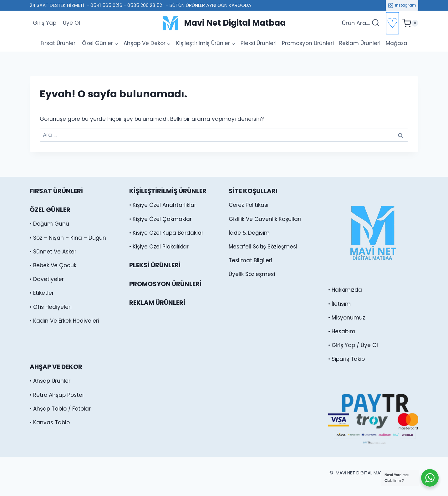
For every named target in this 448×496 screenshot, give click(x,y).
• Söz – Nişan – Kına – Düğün (68, 238)
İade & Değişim (249, 233)
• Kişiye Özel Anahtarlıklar (163, 205)
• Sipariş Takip (346, 359)
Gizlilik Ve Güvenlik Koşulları (265, 219)
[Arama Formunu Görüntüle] (361, 23)
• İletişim (339, 304)
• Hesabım (342, 331)
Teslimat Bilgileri (250, 260)
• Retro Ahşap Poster (57, 395)
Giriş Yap (45, 23)
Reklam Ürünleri (360, 43)
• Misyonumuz (347, 318)
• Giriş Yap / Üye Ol (353, 345)
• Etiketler (42, 293)
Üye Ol (71, 23)
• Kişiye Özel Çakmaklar (160, 219)
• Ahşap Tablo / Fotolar (60, 409)
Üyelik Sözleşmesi (252, 274)
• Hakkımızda (345, 290)
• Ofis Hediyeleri (51, 307)
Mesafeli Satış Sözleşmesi (263, 247)
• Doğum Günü (49, 224)
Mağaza (397, 43)
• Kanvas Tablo (50, 422)
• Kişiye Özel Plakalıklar (159, 247)
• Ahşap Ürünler (50, 381)
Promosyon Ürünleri (308, 43)
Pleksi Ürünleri (259, 43)
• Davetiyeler (47, 279)
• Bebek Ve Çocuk (53, 265)
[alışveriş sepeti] (410, 23)
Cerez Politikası (249, 205)
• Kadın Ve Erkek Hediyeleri (64, 321)
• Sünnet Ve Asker (53, 252)
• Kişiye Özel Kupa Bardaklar (166, 233)
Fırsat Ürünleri (59, 43)
